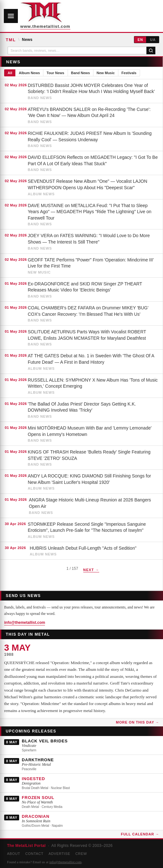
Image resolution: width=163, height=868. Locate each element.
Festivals (129, 73)
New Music (106, 73)
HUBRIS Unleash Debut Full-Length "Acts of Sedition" (83, 548)
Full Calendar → (140, 834)
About (14, 854)
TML (11, 40)
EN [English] (140, 40)
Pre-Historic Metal (36, 764)
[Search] (151, 50)
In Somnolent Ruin (36, 821)
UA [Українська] (153, 40)
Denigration (31, 783)
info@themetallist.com (25, 623)
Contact (34, 854)
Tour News (55, 73)
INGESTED (33, 779)
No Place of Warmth (37, 802)
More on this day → (137, 722)
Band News (81, 73)
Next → (91, 570)
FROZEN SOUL (38, 798)
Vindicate (29, 746)
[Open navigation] (11, 16)
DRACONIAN (35, 816)
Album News (29, 73)
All (10, 73)
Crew (81, 854)
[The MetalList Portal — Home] (41, 16)
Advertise (59, 854)
